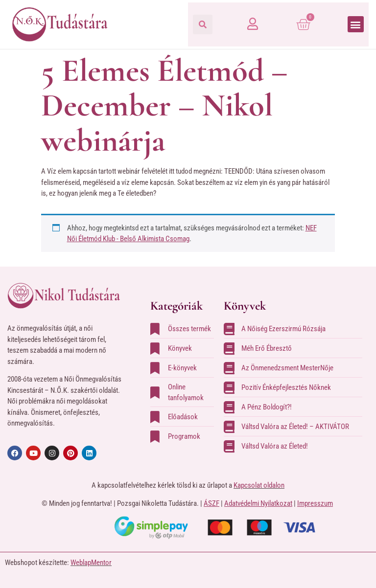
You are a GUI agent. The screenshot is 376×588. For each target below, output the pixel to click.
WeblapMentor (91, 563)
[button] (203, 24)
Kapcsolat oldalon (259, 485)
